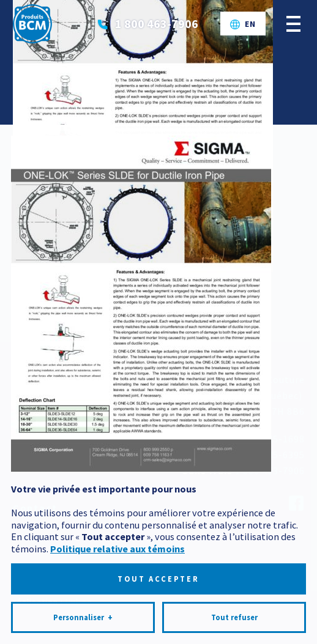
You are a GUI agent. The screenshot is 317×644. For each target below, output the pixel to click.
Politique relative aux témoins (117, 533)
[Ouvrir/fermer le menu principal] (293, 24)
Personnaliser (83, 602)
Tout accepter (158, 564)
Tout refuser (234, 602)
